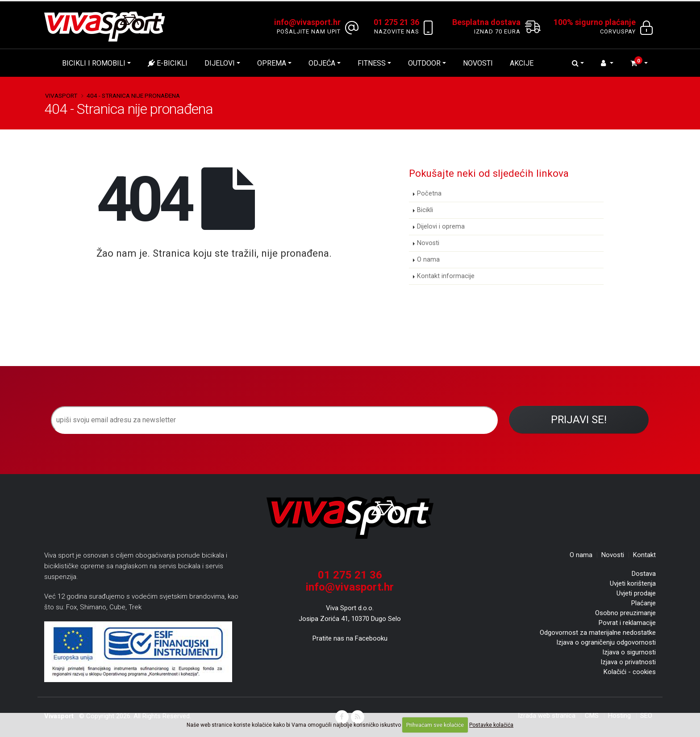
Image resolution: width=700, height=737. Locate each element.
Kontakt (644, 555)
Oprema (272, 63)
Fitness (372, 63)
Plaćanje (644, 603)
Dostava (644, 574)
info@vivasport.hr (350, 587)
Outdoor (424, 63)
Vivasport (61, 96)
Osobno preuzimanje (625, 613)
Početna (429, 194)
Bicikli (425, 210)
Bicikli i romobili (94, 63)
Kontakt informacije (446, 276)
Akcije (522, 63)
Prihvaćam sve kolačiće (435, 725)
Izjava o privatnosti (628, 662)
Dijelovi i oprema (441, 227)
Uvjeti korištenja (633, 583)
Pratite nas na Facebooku (350, 638)
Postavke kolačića (491, 725)
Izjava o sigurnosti (629, 652)
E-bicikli (168, 63)
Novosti (478, 63)
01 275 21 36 (350, 575)
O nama (428, 260)
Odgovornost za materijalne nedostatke (598, 633)
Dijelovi (220, 63)
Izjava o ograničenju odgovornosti (606, 642)
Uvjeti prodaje (636, 593)
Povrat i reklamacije (627, 623)
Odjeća (322, 63)
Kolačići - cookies (630, 672)
